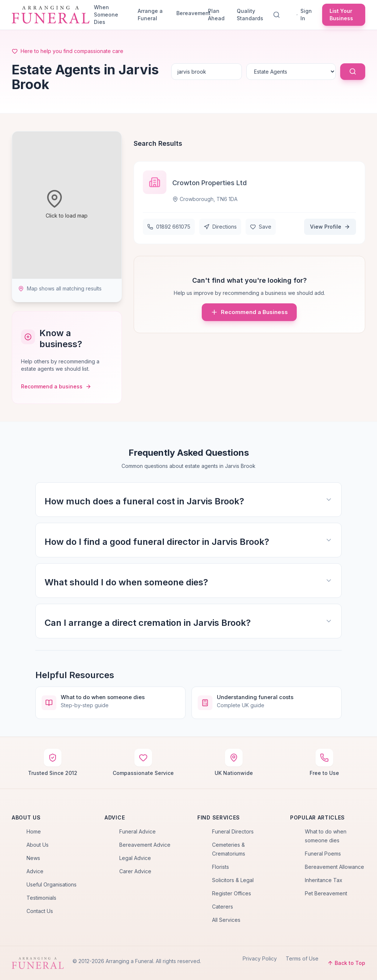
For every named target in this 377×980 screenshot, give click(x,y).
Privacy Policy (260, 958)
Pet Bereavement (326, 893)
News (33, 858)
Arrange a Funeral (150, 15)
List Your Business (341, 15)
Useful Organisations (52, 884)
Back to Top (346, 963)
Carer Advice (135, 871)
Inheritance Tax (324, 880)
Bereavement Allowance (334, 867)
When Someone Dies (106, 15)
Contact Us (40, 911)
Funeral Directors (233, 831)
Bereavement (189, 13)
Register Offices (232, 893)
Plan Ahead (216, 15)
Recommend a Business (249, 312)
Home (34, 831)
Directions (220, 227)
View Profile (330, 227)
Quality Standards (250, 15)
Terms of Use (302, 958)
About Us (38, 845)
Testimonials (41, 898)
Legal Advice (135, 858)
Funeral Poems (323, 854)
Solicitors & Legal (233, 880)
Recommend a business (56, 386)
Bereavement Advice (145, 845)
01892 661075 (169, 227)
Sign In (304, 15)
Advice (35, 871)
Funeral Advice (138, 831)
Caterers (223, 907)
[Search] (278, 15)
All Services (226, 920)
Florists (221, 867)
